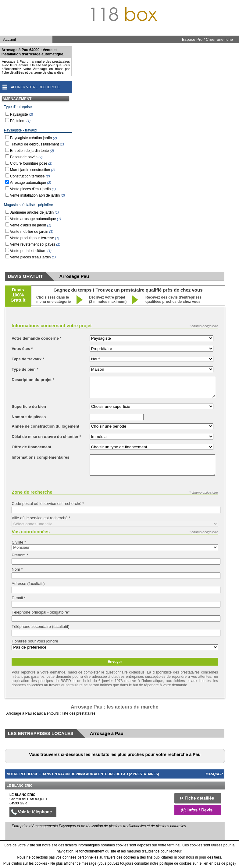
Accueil (9, 39)
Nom (17, 569)
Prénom (20, 555)
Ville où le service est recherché (41, 518)
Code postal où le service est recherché (48, 504)
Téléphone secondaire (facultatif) (40, 626)
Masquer (214, 774)
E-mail (19, 598)
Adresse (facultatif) (28, 584)
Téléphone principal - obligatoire (41, 612)
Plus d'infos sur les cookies (25, 863)
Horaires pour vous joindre (35, 641)
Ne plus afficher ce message (73, 863)
